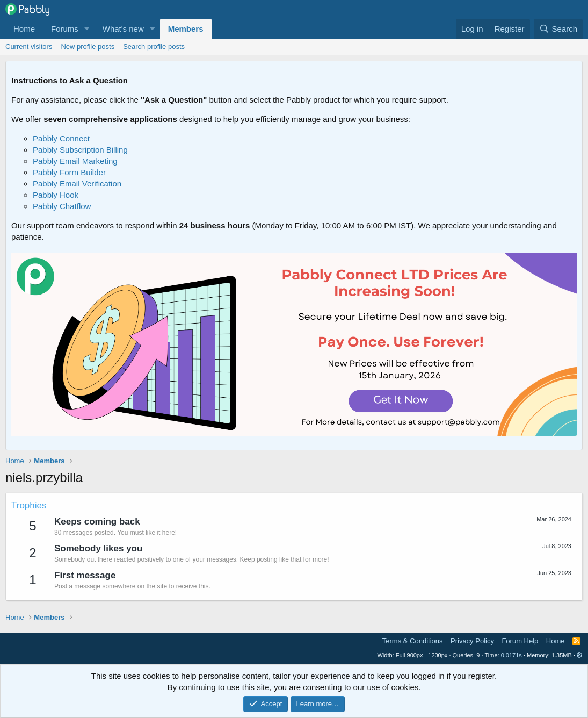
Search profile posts (154, 46)
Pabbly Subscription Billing (80, 150)
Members (186, 29)
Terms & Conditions (413, 641)
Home (24, 29)
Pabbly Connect (61, 138)
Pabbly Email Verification (77, 184)
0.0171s (511, 655)
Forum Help (520, 641)
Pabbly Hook (56, 195)
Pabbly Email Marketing (75, 161)
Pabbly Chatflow (62, 206)
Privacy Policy (472, 641)
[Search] (558, 29)
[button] (87, 29)
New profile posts (88, 46)
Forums (65, 29)
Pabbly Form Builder (69, 172)
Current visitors (29, 46)
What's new (123, 29)
